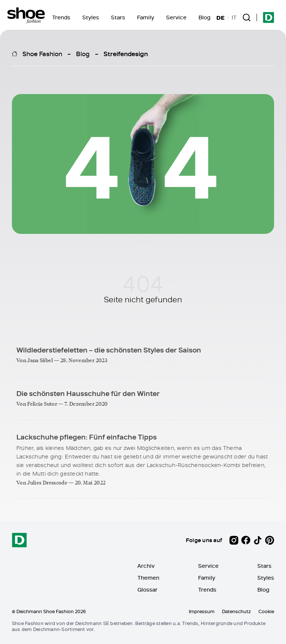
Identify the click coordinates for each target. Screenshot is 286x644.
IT (234, 17)
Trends (61, 17)
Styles (91, 17)
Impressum (202, 611)
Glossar (147, 590)
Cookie (266, 611)
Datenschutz (236, 611)
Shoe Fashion (42, 54)
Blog (204, 17)
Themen (148, 578)
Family (146, 17)
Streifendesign (126, 54)
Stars (118, 17)
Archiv (146, 566)
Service (176, 17)
